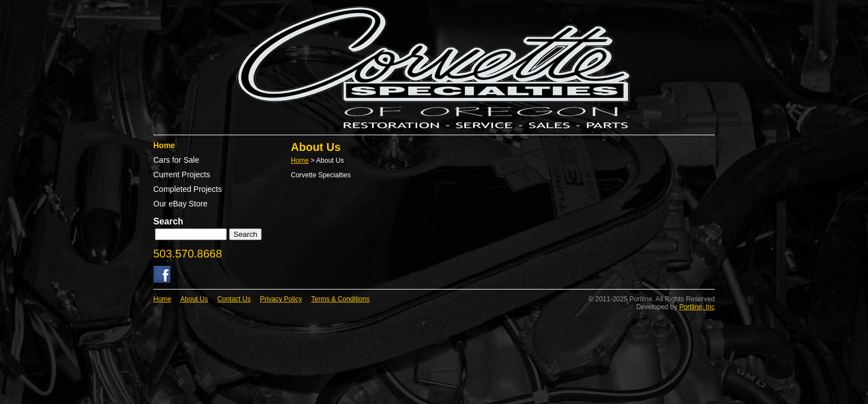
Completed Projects (188, 189)
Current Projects (182, 175)
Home (164, 145)
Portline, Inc (697, 307)
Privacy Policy (281, 299)
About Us (194, 299)
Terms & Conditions (340, 299)
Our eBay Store (181, 204)
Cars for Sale (176, 160)
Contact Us (234, 299)
